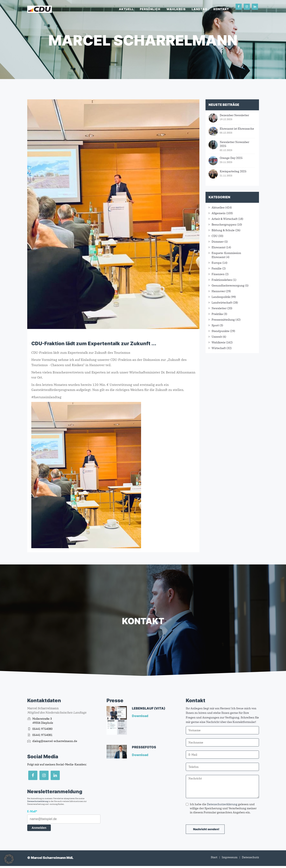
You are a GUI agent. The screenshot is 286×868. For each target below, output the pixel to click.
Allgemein (219, 213)
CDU (215, 236)
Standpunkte (220, 331)
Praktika (217, 314)
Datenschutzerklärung (38, 801)
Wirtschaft (219, 348)
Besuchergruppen (224, 225)
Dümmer (218, 242)
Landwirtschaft (222, 303)
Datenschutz (250, 857)
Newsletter (219, 308)
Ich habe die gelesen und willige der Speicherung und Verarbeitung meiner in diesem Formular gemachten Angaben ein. (221, 808)
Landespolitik (221, 297)
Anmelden (39, 828)
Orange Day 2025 (231, 158)
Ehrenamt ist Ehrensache (237, 129)
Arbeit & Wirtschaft (225, 219)
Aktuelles (218, 207)
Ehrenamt (218, 247)
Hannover (218, 291)
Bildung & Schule (223, 230)
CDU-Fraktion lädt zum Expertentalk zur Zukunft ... (94, 343)
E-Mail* (32, 811)
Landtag (200, 9)
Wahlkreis (176, 9)
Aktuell (126, 9)
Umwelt (217, 337)
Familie (217, 268)
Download (140, 716)
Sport (215, 325)
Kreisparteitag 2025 (233, 171)
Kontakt (221, 9)
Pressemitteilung (223, 320)
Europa (217, 263)
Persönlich (150, 9)
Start (214, 857)
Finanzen (218, 274)
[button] (9, 859)
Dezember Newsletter (234, 115)
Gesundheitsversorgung (228, 285)
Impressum (230, 857)
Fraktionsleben (222, 280)
